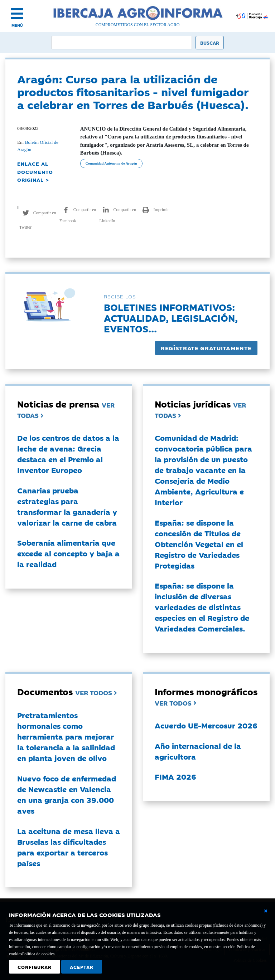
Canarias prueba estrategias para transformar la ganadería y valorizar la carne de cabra (67, 506)
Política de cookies (38, 954)
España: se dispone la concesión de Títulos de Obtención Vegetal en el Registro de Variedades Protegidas (199, 544)
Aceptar (82, 967)
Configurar (35, 967)
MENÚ (17, 25)
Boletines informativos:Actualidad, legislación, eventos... (171, 318)
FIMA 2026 (175, 776)
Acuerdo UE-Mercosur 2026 (206, 725)
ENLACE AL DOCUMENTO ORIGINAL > (35, 172)
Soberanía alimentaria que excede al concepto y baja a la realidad (68, 553)
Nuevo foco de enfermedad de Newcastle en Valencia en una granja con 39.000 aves (67, 794)
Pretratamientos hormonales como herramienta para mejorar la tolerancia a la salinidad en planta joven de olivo (66, 736)
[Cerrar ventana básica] (266, 911)
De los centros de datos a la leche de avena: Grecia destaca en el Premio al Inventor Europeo (68, 454)
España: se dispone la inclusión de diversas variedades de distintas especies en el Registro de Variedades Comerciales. (202, 607)
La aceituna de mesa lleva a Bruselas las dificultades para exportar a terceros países (69, 847)
